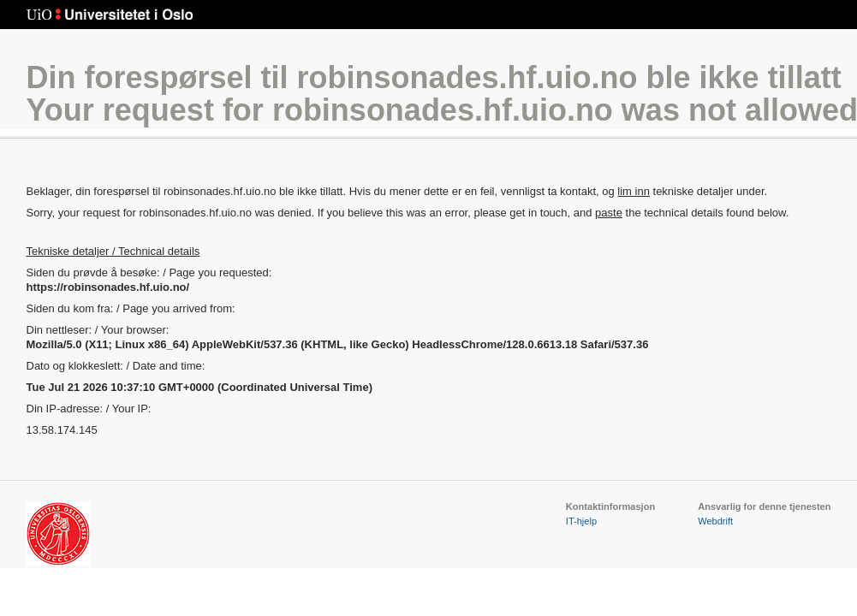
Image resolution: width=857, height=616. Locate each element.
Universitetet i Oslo (110, 15)
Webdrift (715, 521)
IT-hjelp (581, 521)
